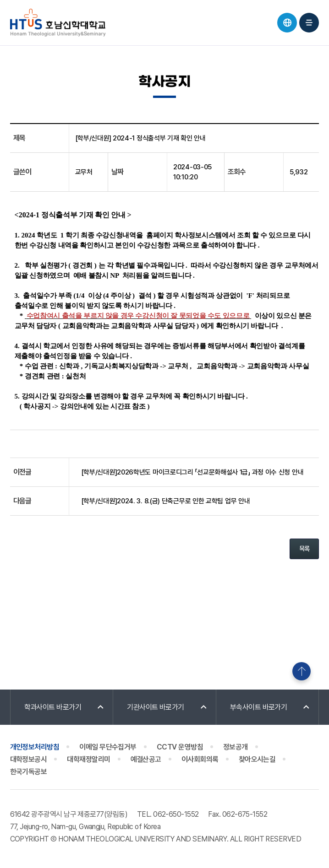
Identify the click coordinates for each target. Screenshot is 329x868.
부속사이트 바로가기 (259, 707)
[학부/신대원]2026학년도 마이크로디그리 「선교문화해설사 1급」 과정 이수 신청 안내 (192, 472)
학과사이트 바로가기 (53, 707)
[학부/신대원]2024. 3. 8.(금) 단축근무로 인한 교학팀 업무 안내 (166, 501)
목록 (304, 549)
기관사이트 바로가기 (156, 707)
